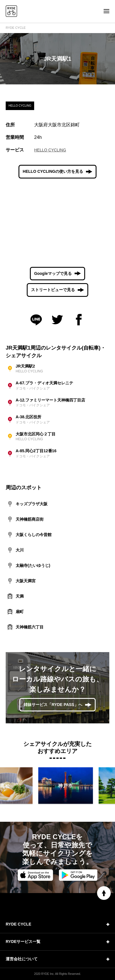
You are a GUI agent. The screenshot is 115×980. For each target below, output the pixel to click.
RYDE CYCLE (16, 28)
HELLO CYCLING (50, 150)
